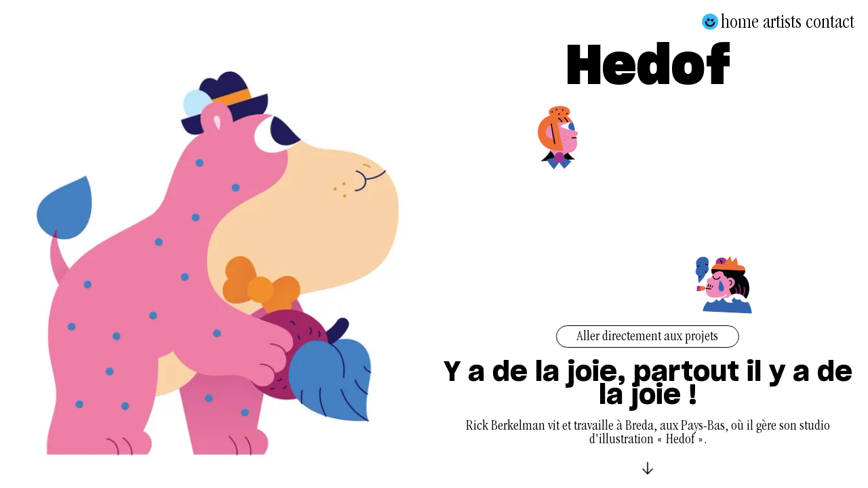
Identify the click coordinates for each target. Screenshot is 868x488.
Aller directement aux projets (648, 338)
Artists (782, 22)
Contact (830, 22)
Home (740, 22)
